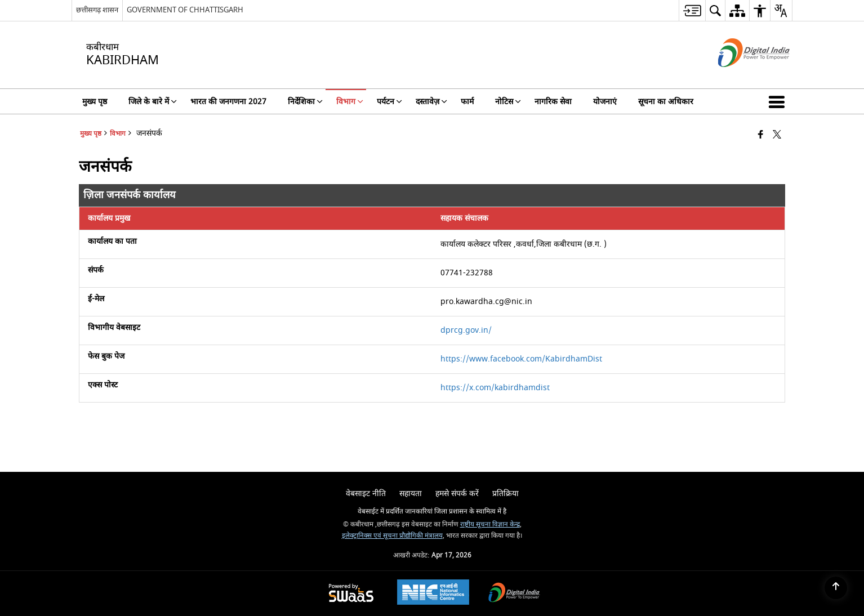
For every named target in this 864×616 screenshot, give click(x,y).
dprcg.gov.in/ (466, 330)
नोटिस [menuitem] (508, 102)
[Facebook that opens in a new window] (761, 135)
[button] (779, 101)
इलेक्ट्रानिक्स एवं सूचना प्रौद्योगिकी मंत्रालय (392, 536)
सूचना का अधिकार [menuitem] (666, 102)
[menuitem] (692, 10)
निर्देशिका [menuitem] (305, 102)
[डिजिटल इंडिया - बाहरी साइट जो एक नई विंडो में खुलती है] (740, 77)
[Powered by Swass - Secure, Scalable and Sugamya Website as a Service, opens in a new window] (351, 594)
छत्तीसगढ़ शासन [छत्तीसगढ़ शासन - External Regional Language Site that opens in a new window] (97, 10)
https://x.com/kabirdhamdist (495, 388)
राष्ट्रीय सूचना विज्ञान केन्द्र (490, 525)
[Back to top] (836, 588)
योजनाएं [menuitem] (605, 102)
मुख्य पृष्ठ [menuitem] (95, 102)
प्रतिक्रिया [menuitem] (506, 494)
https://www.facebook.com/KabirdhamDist (521, 359)
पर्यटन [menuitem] (389, 102)
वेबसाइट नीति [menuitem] (366, 494)
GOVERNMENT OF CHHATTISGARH (185, 10)
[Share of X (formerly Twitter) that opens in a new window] (777, 135)
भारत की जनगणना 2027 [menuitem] (228, 102)
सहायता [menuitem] (411, 494)
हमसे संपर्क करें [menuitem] (457, 494)
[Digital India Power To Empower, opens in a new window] (514, 594)
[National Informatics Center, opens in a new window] (433, 593)
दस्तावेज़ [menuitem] (431, 102)
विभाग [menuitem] (350, 102)
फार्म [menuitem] (467, 102)
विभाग (118, 134)
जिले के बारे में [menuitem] (153, 102)
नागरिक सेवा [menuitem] (553, 102)
